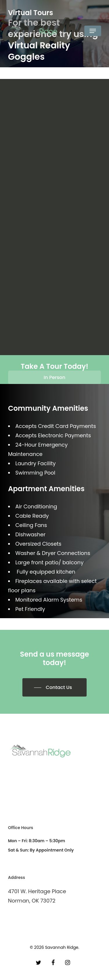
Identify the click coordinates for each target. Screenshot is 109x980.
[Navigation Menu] (93, 31)
